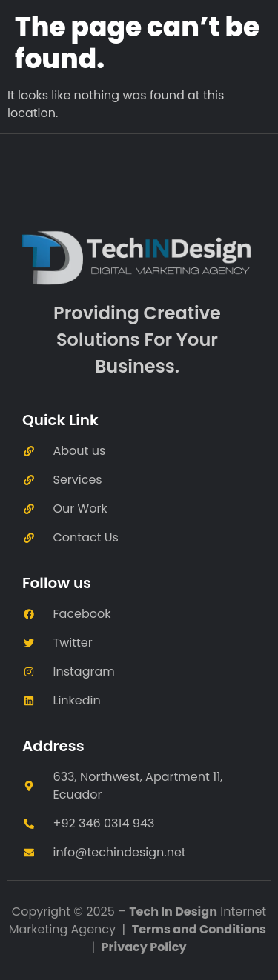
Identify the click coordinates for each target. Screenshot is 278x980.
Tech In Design (173, 911)
